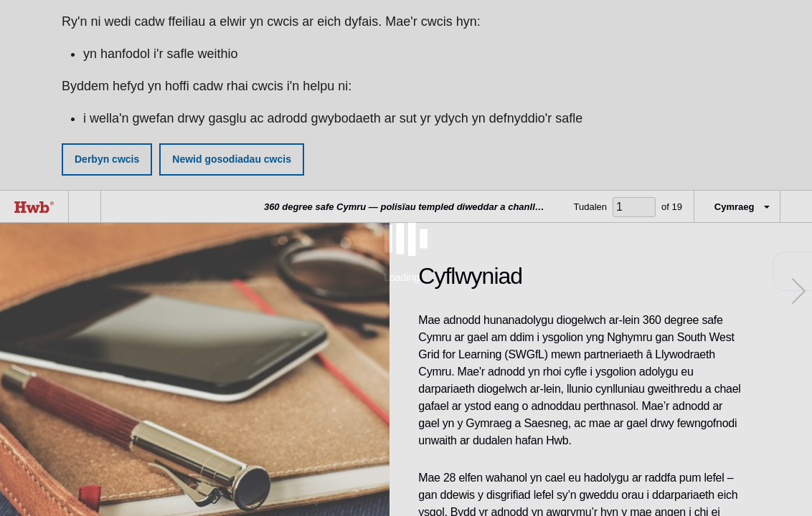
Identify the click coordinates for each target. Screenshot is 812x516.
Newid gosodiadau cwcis (232, 159)
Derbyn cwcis (107, 159)
